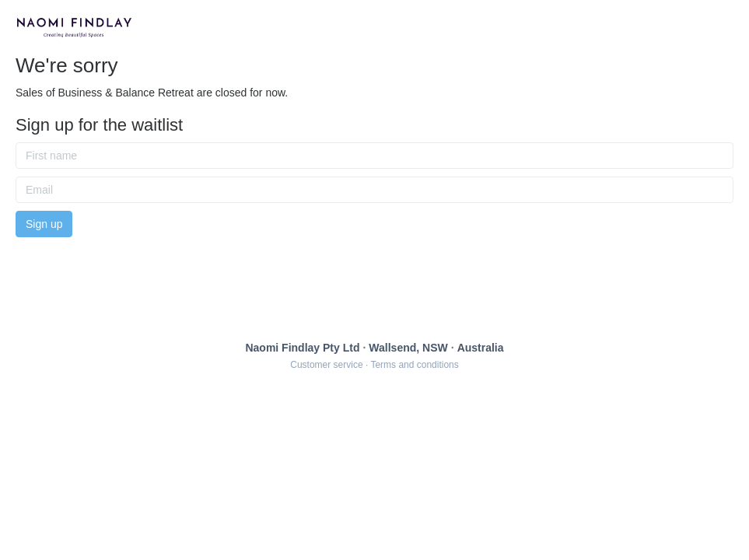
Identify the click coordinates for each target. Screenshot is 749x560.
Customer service (326, 365)
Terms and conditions (414, 365)
